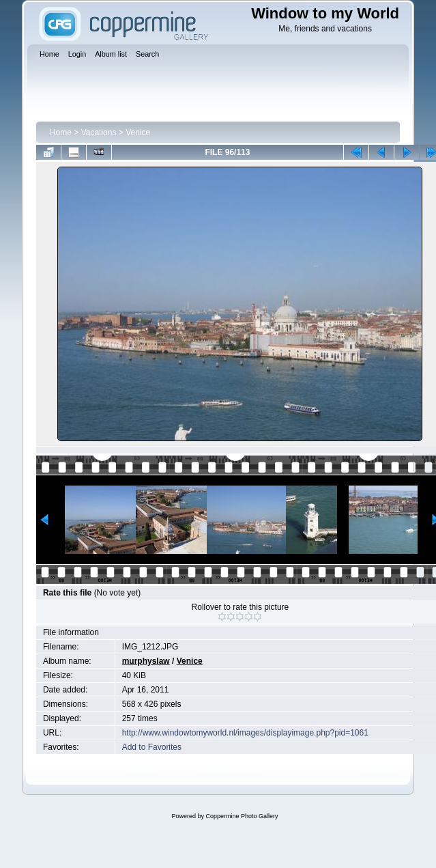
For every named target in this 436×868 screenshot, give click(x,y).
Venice (138, 132)
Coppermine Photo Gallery (242, 816)
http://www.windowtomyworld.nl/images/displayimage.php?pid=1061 (245, 733)
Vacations (99, 132)
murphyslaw (146, 661)
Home (61, 132)
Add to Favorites (152, 747)
